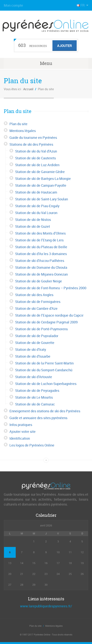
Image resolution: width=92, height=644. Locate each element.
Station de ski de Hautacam (36, 192)
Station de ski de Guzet (33, 226)
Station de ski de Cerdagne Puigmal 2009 (46, 322)
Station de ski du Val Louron (36, 213)
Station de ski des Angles (34, 295)
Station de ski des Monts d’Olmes (40, 233)
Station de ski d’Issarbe (33, 356)
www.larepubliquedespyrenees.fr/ (46, 606)
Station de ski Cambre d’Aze (36, 308)
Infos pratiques (21, 425)
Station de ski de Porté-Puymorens (41, 329)
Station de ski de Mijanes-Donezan (41, 274)
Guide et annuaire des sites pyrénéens (38, 418)
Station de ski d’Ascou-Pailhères (40, 261)
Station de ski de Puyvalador (37, 336)
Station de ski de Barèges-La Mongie (43, 179)
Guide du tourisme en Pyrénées (33, 137)
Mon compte (13, 5)
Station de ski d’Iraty (31, 349)
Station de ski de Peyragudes (37, 390)
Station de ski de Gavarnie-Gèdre (40, 172)
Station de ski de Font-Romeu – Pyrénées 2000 (51, 288)
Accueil (28, 89)
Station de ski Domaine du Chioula (41, 267)
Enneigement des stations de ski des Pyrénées (45, 411)
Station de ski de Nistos (33, 220)
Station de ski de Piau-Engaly (37, 206)
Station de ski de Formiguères (38, 302)
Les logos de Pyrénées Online (32, 445)
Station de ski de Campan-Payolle (41, 185)
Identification (20, 438)
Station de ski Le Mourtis (34, 397)
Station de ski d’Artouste (34, 377)
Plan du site (18, 124)
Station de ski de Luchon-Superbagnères (46, 384)
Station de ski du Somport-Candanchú (44, 370)
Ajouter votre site (23, 431)
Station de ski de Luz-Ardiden (37, 165)
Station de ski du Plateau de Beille (41, 247)
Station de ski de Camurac (35, 404)
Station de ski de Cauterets (35, 158)
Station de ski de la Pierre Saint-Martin (44, 363)
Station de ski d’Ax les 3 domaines (41, 254)
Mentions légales (23, 131)
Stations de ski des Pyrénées (31, 144)
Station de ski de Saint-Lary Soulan (42, 199)
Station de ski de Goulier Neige (39, 281)
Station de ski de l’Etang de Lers (39, 240)
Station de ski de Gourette (35, 343)
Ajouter (65, 46)
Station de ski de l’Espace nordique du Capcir (49, 315)
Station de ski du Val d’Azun (36, 151)
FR (81, 5)
